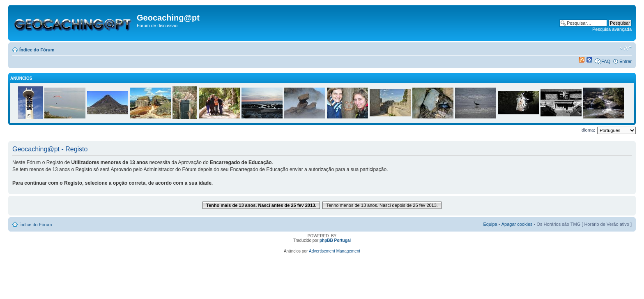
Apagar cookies (517, 224)
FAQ (606, 61)
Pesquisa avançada (612, 29)
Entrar (626, 61)
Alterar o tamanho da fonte (626, 48)
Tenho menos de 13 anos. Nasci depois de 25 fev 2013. (382, 205)
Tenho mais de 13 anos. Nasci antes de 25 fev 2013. (261, 205)
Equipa (490, 224)
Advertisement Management (335, 251)
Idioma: (588, 130)
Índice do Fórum (37, 50)
